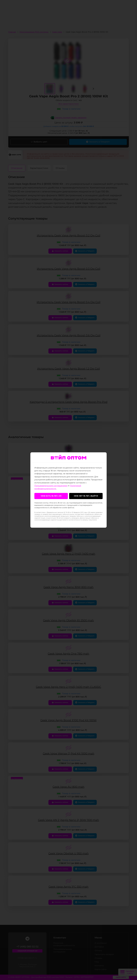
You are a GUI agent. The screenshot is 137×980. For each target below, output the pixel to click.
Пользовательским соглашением (51, 486)
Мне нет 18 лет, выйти (86, 496)
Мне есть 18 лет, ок (51, 496)
